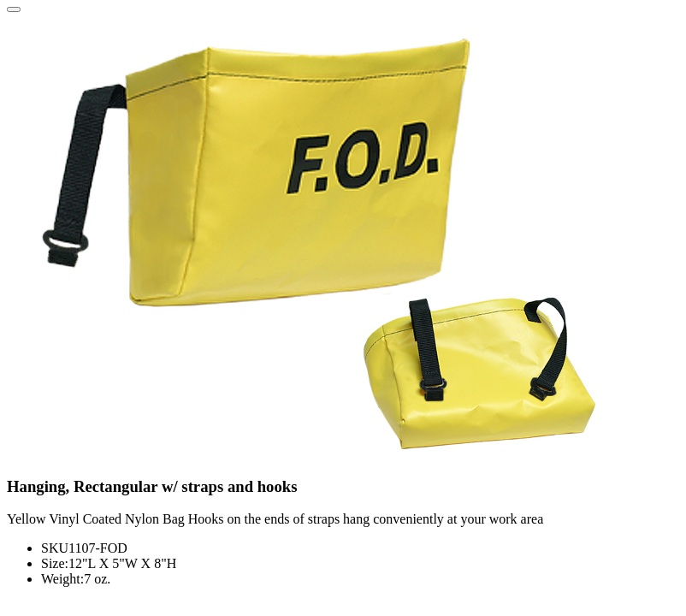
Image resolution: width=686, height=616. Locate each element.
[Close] (14, 9)
